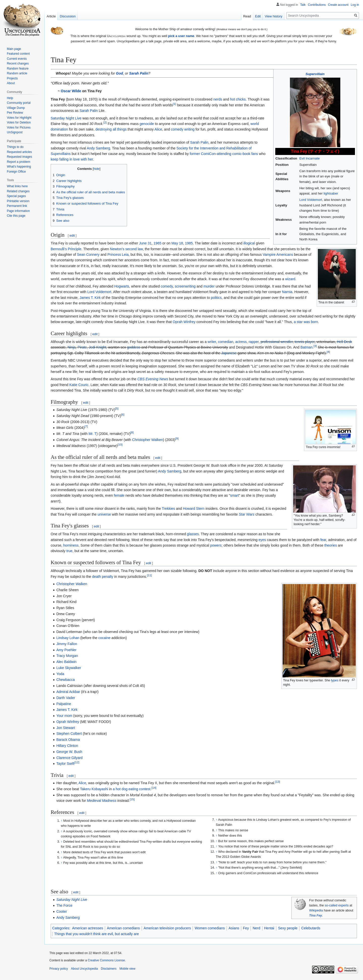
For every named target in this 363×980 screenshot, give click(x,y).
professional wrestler (277, 342)
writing (189, 129)
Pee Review (15, 113)
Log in (355, 5)
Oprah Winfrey (184, 322)
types (335, 680)
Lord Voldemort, (311, 200)
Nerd (256, 928)
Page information (18, 211)
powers (216, 545)
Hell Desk (344, 342)
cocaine (104, 638)
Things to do (15, 147)
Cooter (62, 911)
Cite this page (16, 216)
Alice (158, 129)
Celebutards (311, 928)
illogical (249, 243)
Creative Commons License (106, 960)
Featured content (18, 54)
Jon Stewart (66, 728)
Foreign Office (16, 172)
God (119, 73)
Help (10, 98)
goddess (134, 347)
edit (72, 235)
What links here (17, 186)
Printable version (18, 201)
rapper (254, 342)
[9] (177, 438)
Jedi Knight (97, 347)
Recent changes (18, 64)
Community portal (19, 103)
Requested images (19, 157)
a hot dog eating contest (131, 789)
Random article (17, 73)
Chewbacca (65, 680)
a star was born (306, 322)
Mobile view (127, 969)
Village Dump (16, 108)
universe (104, 514)
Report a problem (19, 162)
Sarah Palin (139, 73)
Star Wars (247, 514)
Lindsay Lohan (68, 638)
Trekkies (168, 509)
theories (331, 545)
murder (209, 286)
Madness (109, 801)
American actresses (88, 928)
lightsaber (331, 193)
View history (274, 16)
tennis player (305, 342)
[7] (86, 426)
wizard (290, 279)
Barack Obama (68, 740)
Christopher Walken (147, 440)
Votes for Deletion (19, 122)
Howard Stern (194, 509)
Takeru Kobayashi (94, 789)
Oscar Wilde (71, 91)
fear (323, 540)
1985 (189, 243)
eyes (262, 540)
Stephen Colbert (69, 734)
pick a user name (181, 36)
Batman (307, 347)
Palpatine (64, 704)
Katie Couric (79, 385)
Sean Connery (88, 255)
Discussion (68, 16)
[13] (277, 782)
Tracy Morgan (67, 656)
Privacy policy (59, 969)
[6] (123, 414)
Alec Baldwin (66, 662)
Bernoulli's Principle (66, 249)
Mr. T (93, 434)
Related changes (18, 191)
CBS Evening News (153, 379)
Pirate (82, 347)
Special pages (16, 196)
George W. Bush (69, 752)
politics (216, 298)
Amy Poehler (66, 650)
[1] (175, 104)
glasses (193, 534)
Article (51, 16)
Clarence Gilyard (69, 758)
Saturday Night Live (66, 118)
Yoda (60, 674)
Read (247, 16)
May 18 (177, 243)
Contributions (317, 5)
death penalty (103, 577)
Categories (61, 928)
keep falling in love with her (72, 159)
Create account (338, 5)
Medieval (94, 801)
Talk (303, 5)
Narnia (287, 292)
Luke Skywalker (69, 668)
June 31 (145, 243)
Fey (246, 928)
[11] (149, 575)
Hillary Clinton (67, 746)
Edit (258, 16)
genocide (147, 124)
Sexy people (288, 928)
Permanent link (17, 206)
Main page (14, 49)
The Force (64, 905)
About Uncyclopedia (84, 969)
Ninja (72, 347)
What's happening (19, 167)
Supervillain (315, 74)
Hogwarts (122, 286)
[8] (132, 433)
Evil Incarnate (309, 158)
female (119, 495)
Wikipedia (316, 910)
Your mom (64, 716)
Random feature (18, 69)
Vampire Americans (278, 255)
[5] (117, 408)
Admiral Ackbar (68, 692)
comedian (226, 342)
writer (212, 342)
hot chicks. (238, 99)
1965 (157, 243)
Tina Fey (315, 915)
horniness (71, 545)
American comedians (123, 928)
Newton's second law (126, 249)
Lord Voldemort (99, 292)
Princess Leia (118, 255)
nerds (218, 99)
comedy (177, 129)
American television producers (167, 928)
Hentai (269, 928)
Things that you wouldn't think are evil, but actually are (97, 934)
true (69, 551)
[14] (154, 788)
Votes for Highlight (19, 118)
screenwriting (185, 286)
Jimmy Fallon (67, 644)
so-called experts (337, 905)
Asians (234, 928)
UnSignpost (15, 132)
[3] (315, 346)
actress (241, 342)
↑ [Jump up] (62, 821)
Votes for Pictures (19, 128)
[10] (120, 444)
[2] (105, 122)
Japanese (229, 353)
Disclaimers (109, 969)
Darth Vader (66, 698)
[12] (77, 762)
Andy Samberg (98, 148)
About (11, 83)
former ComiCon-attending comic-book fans (224, 154)
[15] (132, 799)
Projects (12, 78)
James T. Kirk (90, 298)
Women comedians (210, 928)
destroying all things (111, 129)
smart (235, 495)
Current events (17, 59)
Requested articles (19, 152)
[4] (328, 352)
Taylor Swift (65, 764)
